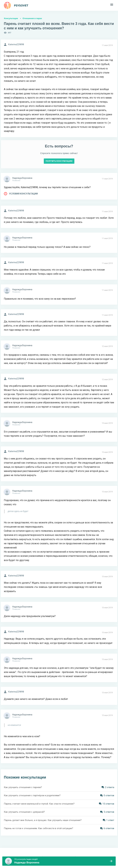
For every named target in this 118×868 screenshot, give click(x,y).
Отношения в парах (32, 18)
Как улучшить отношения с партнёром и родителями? (32, 795)
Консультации (11, 18)
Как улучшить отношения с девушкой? (24, 812)
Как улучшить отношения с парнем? (23, 787)
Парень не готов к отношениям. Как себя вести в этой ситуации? (38, 828)
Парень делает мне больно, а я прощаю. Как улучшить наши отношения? (43, 820)
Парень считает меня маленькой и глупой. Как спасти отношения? (39, 804)
